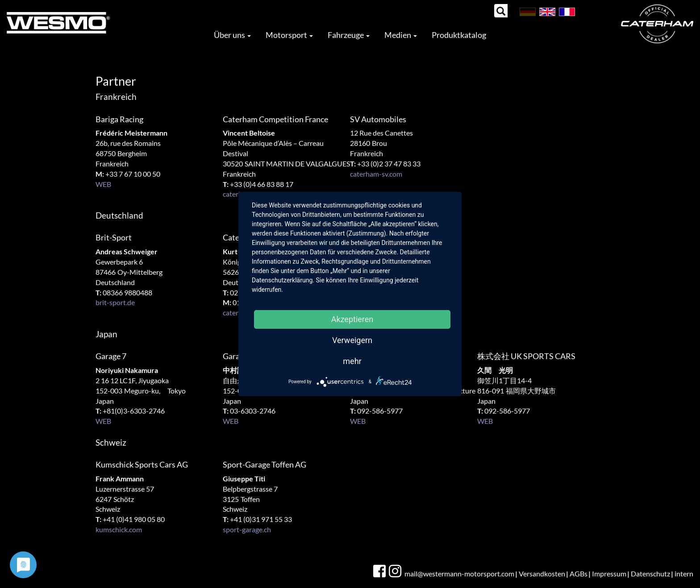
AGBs (579, 574)
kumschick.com (119, 529)
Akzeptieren (352, 319)
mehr (352, 361)
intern (684, 574)
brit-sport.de (115, 302)
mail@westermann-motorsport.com (459, 574)
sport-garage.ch (247, 529)
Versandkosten (542, 574)
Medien (401, 35)
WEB (103, 184)
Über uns (232, 35)
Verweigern (352, 340)
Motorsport (289, 35)
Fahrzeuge (349, 35)
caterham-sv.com (376, 174)
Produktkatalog (459, 35)
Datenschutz (650, 574)
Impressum (609, 574)
